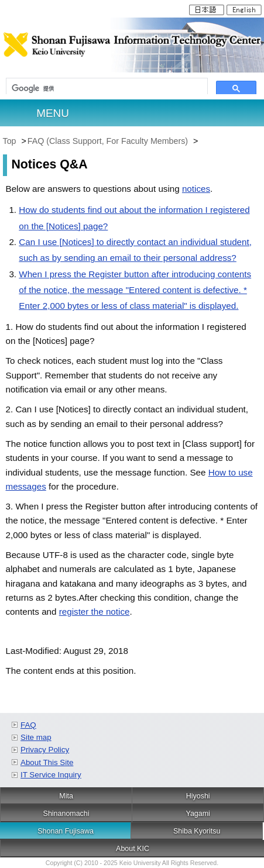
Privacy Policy (45, 750)
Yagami (198, 814)
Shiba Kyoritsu (197, 831)
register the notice (95, 612)
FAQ (28, 725)
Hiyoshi (198, 796)
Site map (36, 737)
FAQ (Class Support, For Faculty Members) (109, 141)
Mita (66, 796)
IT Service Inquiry (51, 775)
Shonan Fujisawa (66, 831)
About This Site (47, 762)
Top (10, 141)
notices (196, 189)
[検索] (107, 89)
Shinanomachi (66, 814)
